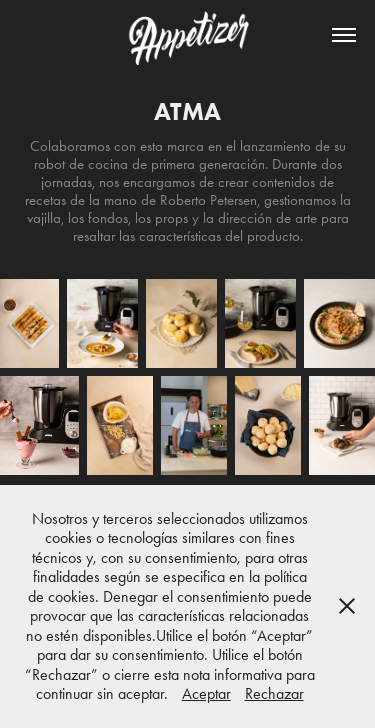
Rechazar (274, 693)
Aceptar (206, 693)
